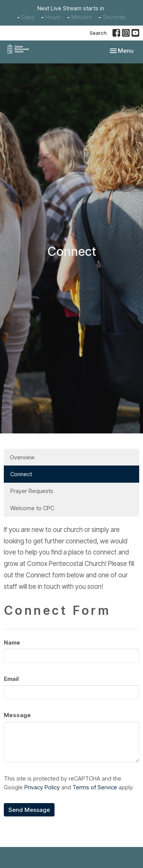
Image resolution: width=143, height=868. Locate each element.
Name (12, 643)
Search (98, 33)
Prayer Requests (32, 491)
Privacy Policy (42, 787)
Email (11, 679)
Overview (22, 457)
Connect (21, 474)
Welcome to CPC (32, 508)
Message (17, 715)
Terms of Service (95, 787)
